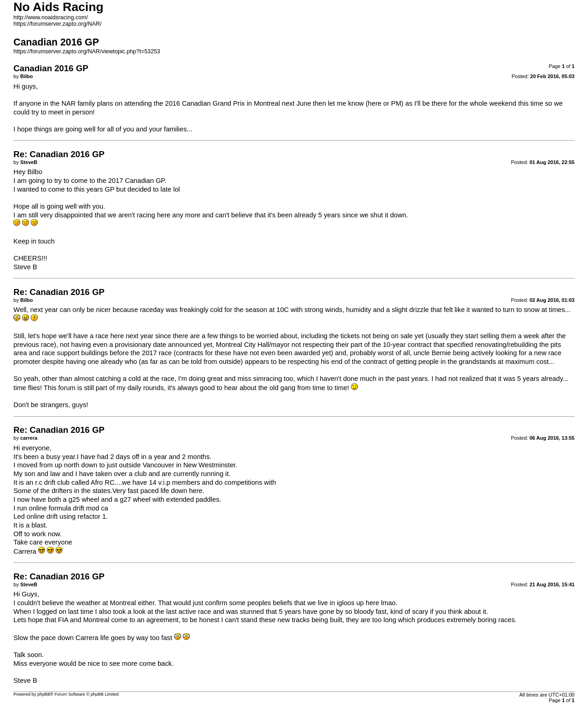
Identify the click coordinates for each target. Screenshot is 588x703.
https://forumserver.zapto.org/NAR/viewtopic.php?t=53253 (87, 51)
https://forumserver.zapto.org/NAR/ (57, 24)
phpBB (44, 694)
